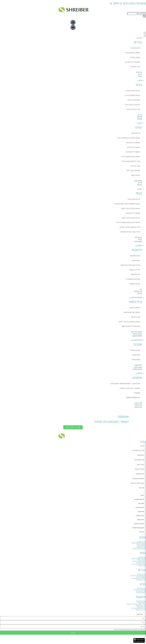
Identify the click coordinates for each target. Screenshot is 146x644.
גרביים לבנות (142, 557)
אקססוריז (137, 393)
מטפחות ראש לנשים (133, 171)
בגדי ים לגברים (135, 67)
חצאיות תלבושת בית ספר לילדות (129, 322)
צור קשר (141, 488)
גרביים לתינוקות (135, 284)
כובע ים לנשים (135, 166)
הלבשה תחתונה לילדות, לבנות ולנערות (127, 204)
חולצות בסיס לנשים (133, 147)
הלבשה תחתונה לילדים (132, 95)
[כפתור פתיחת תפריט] (145, 34)
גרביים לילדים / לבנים (133, 91)
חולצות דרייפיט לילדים (132, 105)
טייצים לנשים (136, 175)
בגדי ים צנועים (141, 547)
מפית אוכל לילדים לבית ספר (131, 326)
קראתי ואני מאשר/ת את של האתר (129, 630)
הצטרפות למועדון (138, 479)
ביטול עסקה (140, 474)
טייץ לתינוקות (136, 275)
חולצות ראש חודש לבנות (132, 312)
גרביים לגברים (135, 48)
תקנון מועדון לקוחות (137, 483)
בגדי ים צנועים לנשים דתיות (131, 161)
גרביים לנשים (136, 133)
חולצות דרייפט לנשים (133, 152)
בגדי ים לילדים (141, 591)
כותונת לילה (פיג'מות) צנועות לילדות (128, 223)
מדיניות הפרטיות (125, 630)
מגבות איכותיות (135, 350)
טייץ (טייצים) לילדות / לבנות (131, 218)
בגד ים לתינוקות (135, 270)
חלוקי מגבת (136, 355)
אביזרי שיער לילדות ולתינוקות (130, 232)
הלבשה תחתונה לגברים (132, 53)
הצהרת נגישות (139, 469)
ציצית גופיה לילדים (134, 100)
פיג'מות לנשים (141, 546)
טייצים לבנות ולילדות (139, 562)
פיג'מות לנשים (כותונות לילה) (131, 157)
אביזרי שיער (142, 566)
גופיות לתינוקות (135, 256)
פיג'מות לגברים (135, 58)
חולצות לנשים (141, 545)
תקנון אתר (141, 455)
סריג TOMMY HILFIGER (133, 398)
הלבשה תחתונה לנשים (139, 543)
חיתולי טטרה (136, 261)
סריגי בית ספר (135, 317)
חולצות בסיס (142, 560)
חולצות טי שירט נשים (133, 143)
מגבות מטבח (136, 360)
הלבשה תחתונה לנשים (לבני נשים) (129, 138)
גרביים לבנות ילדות (134, 199)
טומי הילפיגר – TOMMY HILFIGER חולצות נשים (125, 384)
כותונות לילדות (141, 563)
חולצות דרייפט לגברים (139, 579)
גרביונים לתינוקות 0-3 (133, 279)
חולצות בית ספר (135, 308)
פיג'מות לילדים (141, 593)
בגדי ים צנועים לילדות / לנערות (130, 227)
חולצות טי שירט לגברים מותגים (130, 388)
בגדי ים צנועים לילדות (139, 564)
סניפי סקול (140, 465)
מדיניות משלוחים (138, 451)
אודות (142, 446)
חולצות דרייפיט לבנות (133, 213)
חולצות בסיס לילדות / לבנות (131, 209)
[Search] (144, 16)
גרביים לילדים (142, 589)
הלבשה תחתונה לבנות (139, 559)
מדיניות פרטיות (139, 460)
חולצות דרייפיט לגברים (132, 62)
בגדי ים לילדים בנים (133, 109)
